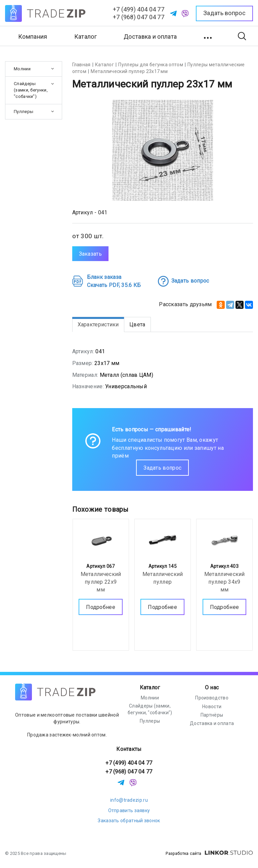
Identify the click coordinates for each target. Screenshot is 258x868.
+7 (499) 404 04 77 (139, 9)
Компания (33, 37)
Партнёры (212, 715)
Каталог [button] (85, 37)
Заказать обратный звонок (129, 821)
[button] (208, 36)
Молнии (22, 69)
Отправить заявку (129, 810)
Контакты (129, 749)
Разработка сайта (209, 854)
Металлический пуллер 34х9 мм (225, 582)
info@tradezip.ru (129, 800)
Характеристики (98, 324)
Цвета (137, 324)
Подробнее (101, 607)
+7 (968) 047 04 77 (139, 17)
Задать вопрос (162, 468)
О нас (212, 688)
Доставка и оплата (150, 37)
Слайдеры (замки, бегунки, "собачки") (31, 90)
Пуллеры (24, 112)
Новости (212, 707)
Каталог (150, 688)
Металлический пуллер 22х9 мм (101, 582)
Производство (212, 698)
